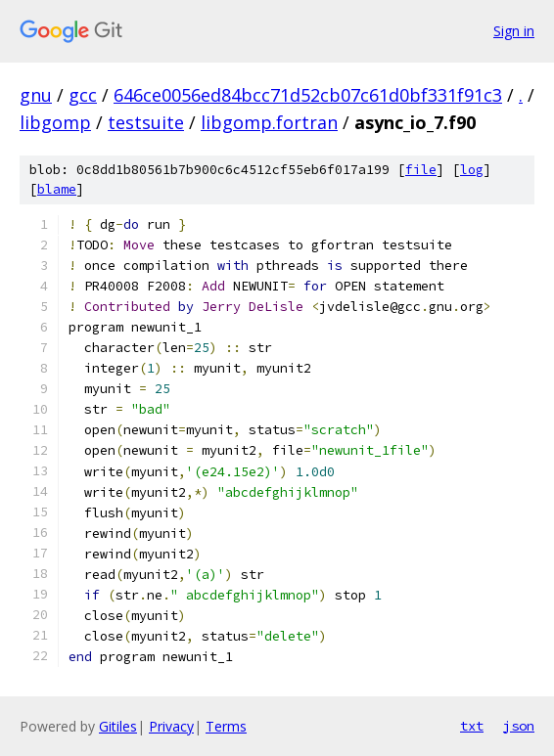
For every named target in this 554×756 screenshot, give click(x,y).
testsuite (146, 122)
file (421, 170)
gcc (83, 95)
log (472, 170)
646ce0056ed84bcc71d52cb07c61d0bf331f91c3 (308, 95)
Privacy (171, 726)
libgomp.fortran (269, 122)
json (519, 726)
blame (57, 189)
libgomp (55, 122)
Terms (226, 726)
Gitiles (118, 726)
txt (472, 726)
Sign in (514, 31)
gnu (36, 95)
